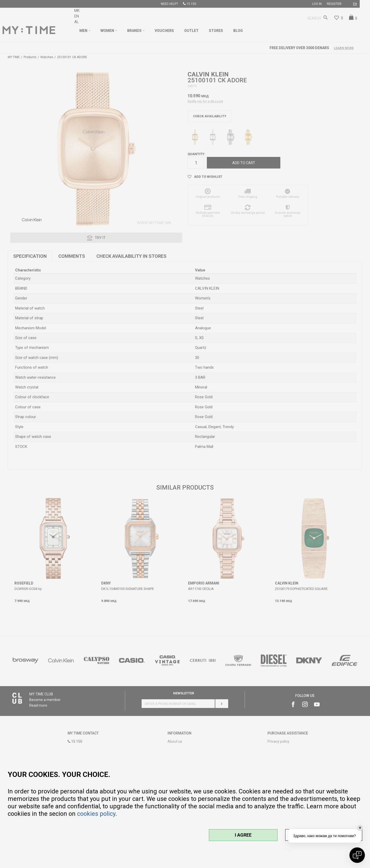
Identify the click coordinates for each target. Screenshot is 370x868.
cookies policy (96, 814)
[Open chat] (357, 855)
